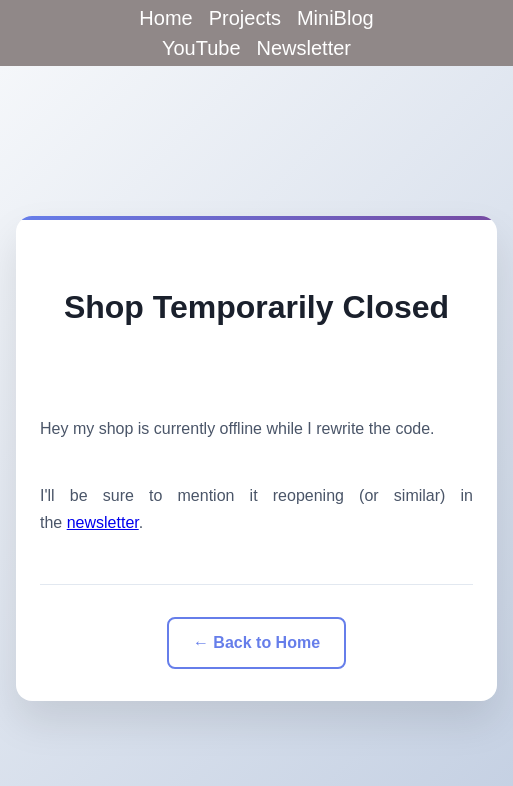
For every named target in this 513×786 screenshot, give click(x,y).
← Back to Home (256, 642)
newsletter (103, 522)
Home (165, 18)
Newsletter (304, 48)
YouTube (201, 48)
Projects (245, 18)
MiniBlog (335, 18)
